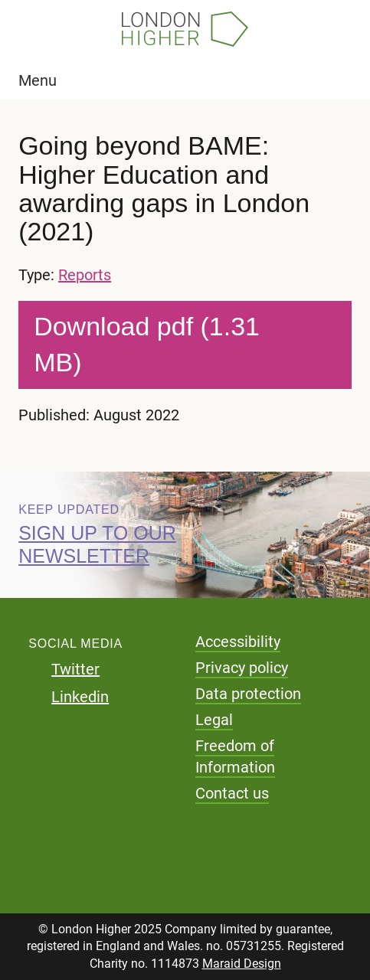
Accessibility (238, 642)
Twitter (75, 669)
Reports (85, 275)
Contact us (232, 793)
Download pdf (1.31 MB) (147, 345)
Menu (38, 80)
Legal (214, 720)
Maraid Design (242, 964)
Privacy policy (242, 668)
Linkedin (80, 697)
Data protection (248, 694)
